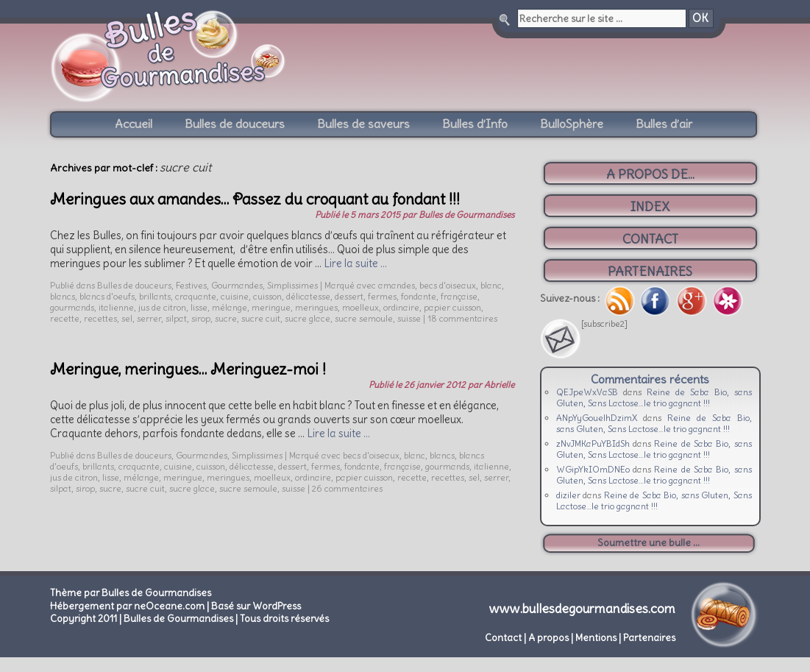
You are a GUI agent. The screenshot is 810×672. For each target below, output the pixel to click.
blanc (491, 285)
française (459, 296)
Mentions (596, 638)
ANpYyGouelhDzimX (597, 418)
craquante (196, 296)
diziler (568, 495)
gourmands (72, 307)
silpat (176, 318)
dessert (349, 296)
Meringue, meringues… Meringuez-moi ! (188, 369)
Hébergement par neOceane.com (127, 606)
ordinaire (401, 307)
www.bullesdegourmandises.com (582, 609)
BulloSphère (572, 124)
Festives (191, 285)
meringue (271, 307)
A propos (548, 638)
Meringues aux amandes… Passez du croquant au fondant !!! (255, 199)
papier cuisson (452, 307)
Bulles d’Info (475, 124)
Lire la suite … (355, 264)
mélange (230, 307)
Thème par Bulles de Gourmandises (131, 593)
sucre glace (308, 318)
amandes (397, 285)
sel (127, 318)
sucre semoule (364, 318)
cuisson (267, 296)
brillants (155, 296)
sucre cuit (261, 318)
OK (700, 18)
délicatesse (308, 296)
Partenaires (649, 638)
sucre (226, 318)
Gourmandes (237, 285)
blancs (63, 296)
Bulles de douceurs (235, 124)
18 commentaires (462, 318)
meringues (316, 307)
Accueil (134, 124)
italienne (116, 307)
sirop (201, 318)
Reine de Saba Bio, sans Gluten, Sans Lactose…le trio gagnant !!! (654, 397)
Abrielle (499, 385)
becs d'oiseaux (448, 285)
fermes (382, 296)
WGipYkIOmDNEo (593, 469)
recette (65, 318)
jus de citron (162, 307)
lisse (199, 307)
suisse (409, 318)
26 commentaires (347, 488)
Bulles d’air (664, 124)
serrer (149, 318)
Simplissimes (292, 285)
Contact (503, 638)
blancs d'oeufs (107, 296)
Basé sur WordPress (256, 606)
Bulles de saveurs (363, 124)
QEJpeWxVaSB (587, 392)
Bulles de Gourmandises (466, 215)
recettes (100, 318)
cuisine (235, 296)
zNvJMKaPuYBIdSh (593, 443)
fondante (419, 296)
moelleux (360, 307)
